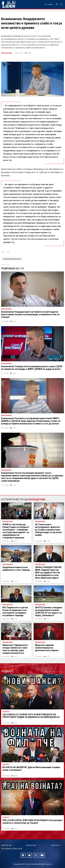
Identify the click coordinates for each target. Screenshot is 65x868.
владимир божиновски (13, 259)
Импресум (6, 845)
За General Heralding (11, 849)
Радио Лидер (8, 4)
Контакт (56, 845)
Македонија (7, 53)
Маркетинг (31, 845)
